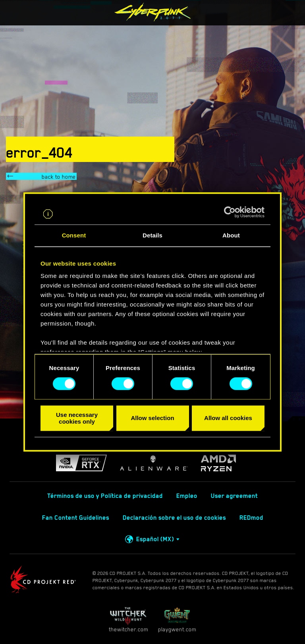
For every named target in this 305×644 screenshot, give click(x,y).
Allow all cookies (228, 418)
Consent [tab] (74, 235)
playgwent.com (177, 620)
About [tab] (231, 235)
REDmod (251, 518)
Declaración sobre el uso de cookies (174, 518)
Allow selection (152, 418)
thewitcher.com (128, 620)
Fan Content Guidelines (76, 518)
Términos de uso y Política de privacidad (105, 496)
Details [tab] (152, 235)
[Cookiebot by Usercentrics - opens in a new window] (230, 212)
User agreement (234, 496)
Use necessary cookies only (77, 418)
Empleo (187, 496)
